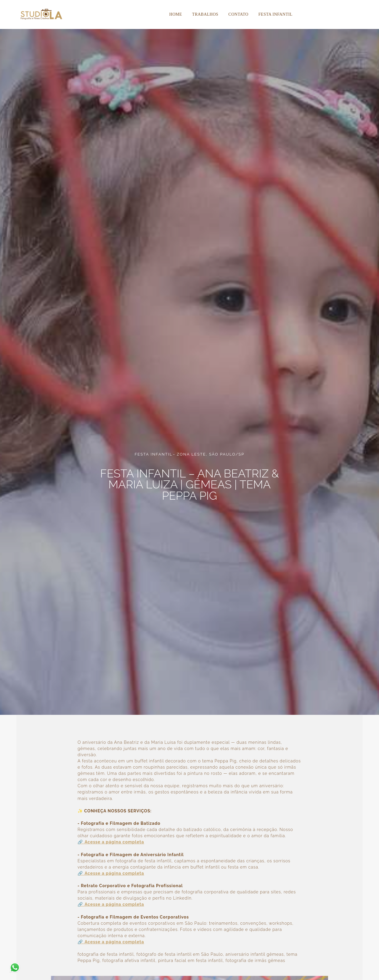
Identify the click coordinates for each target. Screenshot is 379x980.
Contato (238, 14)
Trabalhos (205, 14)
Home (176, 14)
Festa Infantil (276, 14)
